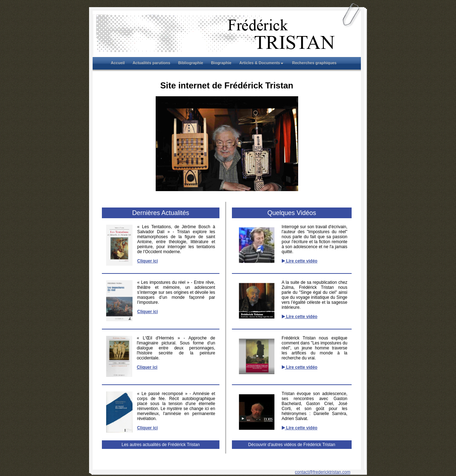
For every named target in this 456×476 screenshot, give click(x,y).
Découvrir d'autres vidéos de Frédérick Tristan (292, 445)
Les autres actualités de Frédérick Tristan (160, 445)
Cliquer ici (147, 261)
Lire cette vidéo (300, 261)
